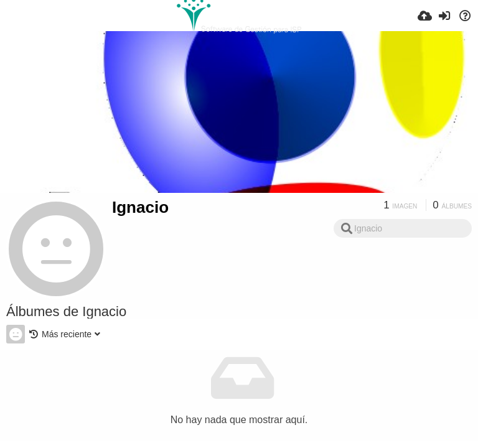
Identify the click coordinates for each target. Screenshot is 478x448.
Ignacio (140, 207)
